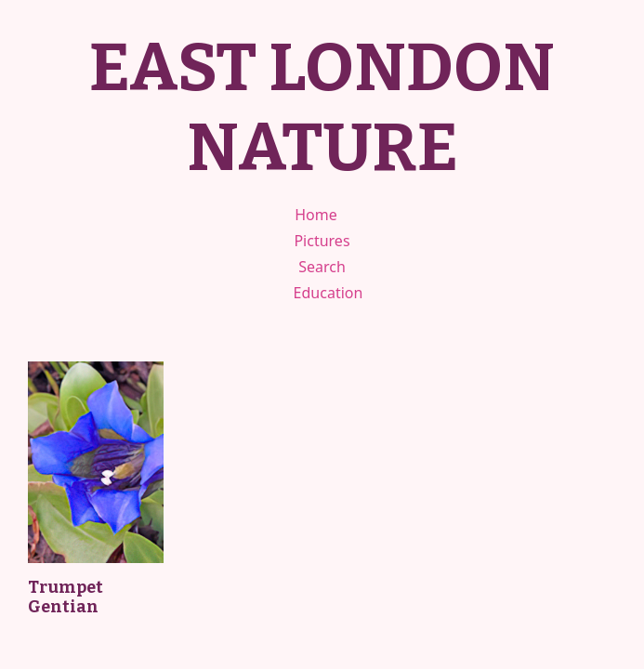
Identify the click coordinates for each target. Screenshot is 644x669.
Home (316, 215)
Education (329, 293)
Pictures (322, 241)
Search (322, 267)
